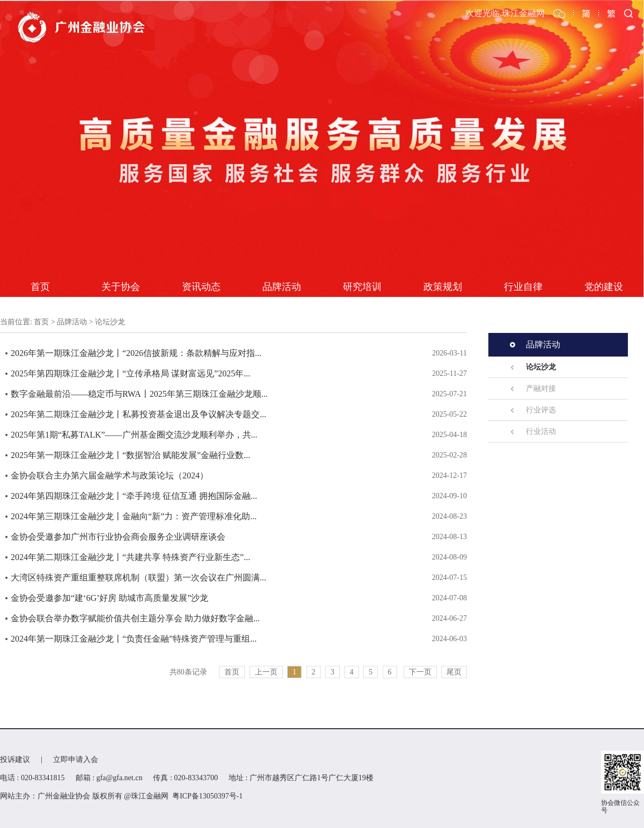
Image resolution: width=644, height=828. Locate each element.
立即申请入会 (76, 760)
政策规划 (443, 287)
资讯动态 (201, 287)
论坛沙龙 (110, 322)
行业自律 (523, 287)
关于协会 (121, 287)
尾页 (454, 672)
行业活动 (541, 431)
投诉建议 (15, 760)
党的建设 (604, 287)
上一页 (266, 672)
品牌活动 (282, 287)
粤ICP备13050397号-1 (207, 796)
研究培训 (362, 287)
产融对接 (541, 388)
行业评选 (541, 410)
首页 (40, 287)
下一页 (420, 672)
